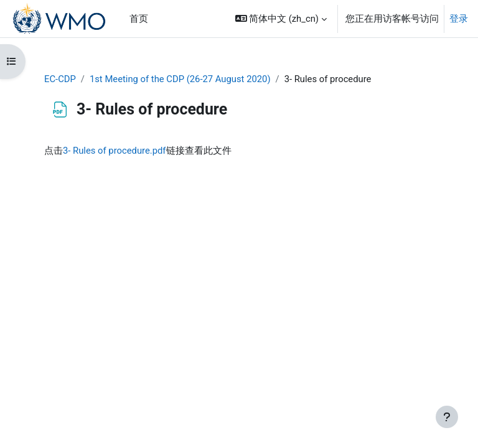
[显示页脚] (447, 417)
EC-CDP (60, 79)
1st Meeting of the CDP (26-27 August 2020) (180, 79)
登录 (459, 19)
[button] (281, 19)
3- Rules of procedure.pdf (115, 151)
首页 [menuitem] (139, 19)
